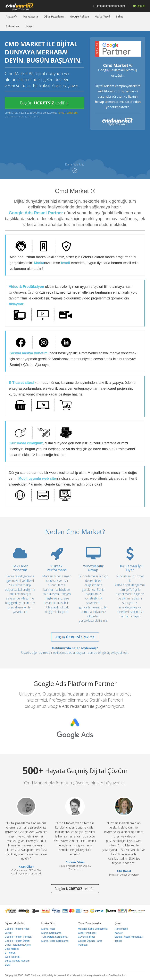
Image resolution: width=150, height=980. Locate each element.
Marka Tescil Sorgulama (55, 941)
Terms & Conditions (67, 113)
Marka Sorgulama (51, 933)
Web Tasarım (12, 957)
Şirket (119, 17)
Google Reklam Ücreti (17, 941)
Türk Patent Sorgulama (54, 937)
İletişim (30, 26)
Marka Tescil (102, 17)
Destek (139, 6)
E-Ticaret (10, 953)
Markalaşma (30, 17)
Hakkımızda (121, 929)
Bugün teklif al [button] (44, 103)
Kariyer (119, 933)
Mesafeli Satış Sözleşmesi (93, 929)
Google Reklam (80, 17)
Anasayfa (11, 17)
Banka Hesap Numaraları (129, 937)
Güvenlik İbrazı (86, 937)
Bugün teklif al (75, 637)
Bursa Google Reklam (17, 961)
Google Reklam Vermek (18, 937)
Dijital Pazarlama (54, 17)
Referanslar (13, 26)
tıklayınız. (17, 304)
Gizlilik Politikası (87, 933)
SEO (7, 965)
